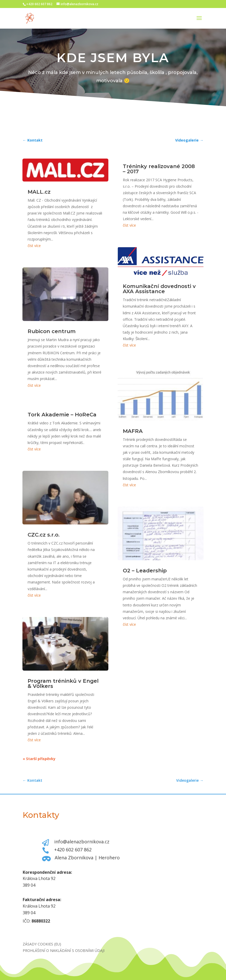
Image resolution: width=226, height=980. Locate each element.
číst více (34, 246)
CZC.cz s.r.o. (44, 535)
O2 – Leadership (145, 571)
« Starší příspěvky (39, 759)
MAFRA (133, 431)
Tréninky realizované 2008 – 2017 (159, 169)
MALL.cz (39, 192)
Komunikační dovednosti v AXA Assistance (159, 289)
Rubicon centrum (52, 331)
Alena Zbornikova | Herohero (87, 858)
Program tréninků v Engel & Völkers (63, 683)
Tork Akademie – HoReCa (62, 415)
